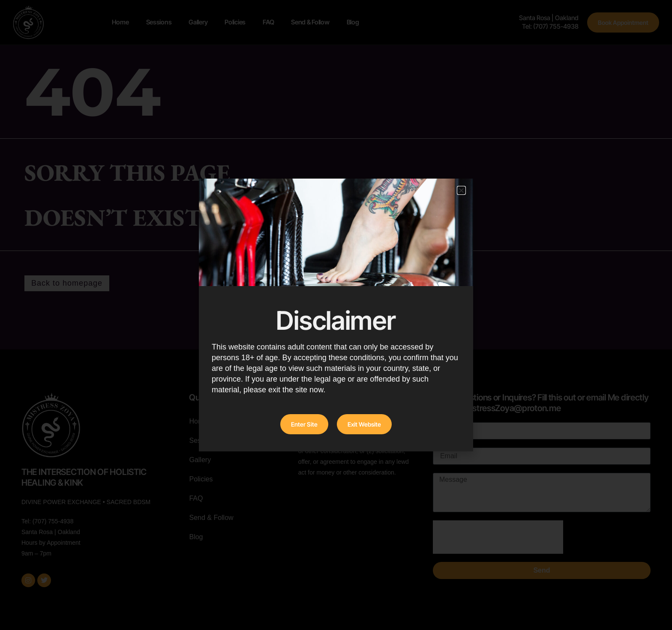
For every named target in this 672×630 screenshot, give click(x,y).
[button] (461, 190)
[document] (336, 315)
